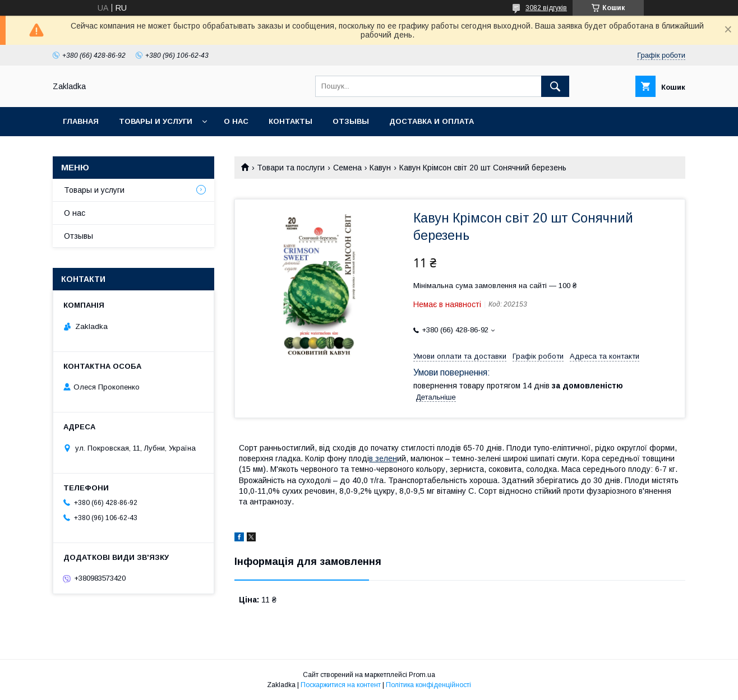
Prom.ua (422, 675)
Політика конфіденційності (428, 685)
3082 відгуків (546, 8)
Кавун (380, 168)
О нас (236, 121)
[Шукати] (555, 86)
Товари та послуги (291, 168)
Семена (347, 168)
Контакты (290, 121)
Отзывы (351, 121)
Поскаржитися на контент (341, 685)
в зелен (383, 458)
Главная (81, 121)
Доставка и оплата (432, 121)
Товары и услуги (156, 121)
